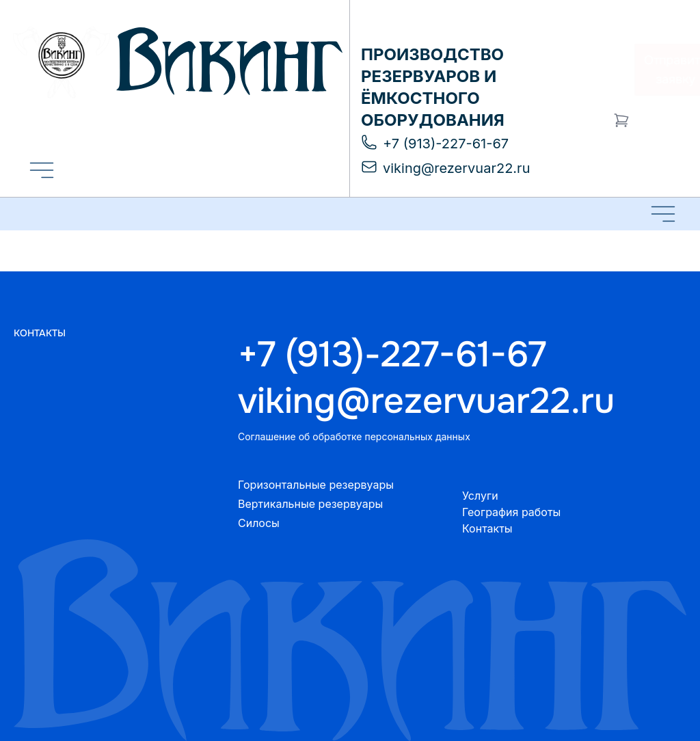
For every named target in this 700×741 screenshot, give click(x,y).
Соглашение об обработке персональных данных (354, 436)
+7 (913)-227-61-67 (392, 355)
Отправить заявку (648, 70)
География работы (511, 512)
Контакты (487, 528)
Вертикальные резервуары (310, 504)
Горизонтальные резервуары (316, 485)
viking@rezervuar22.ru (426, 401)
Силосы (259, 523)
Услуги (480, 496)
